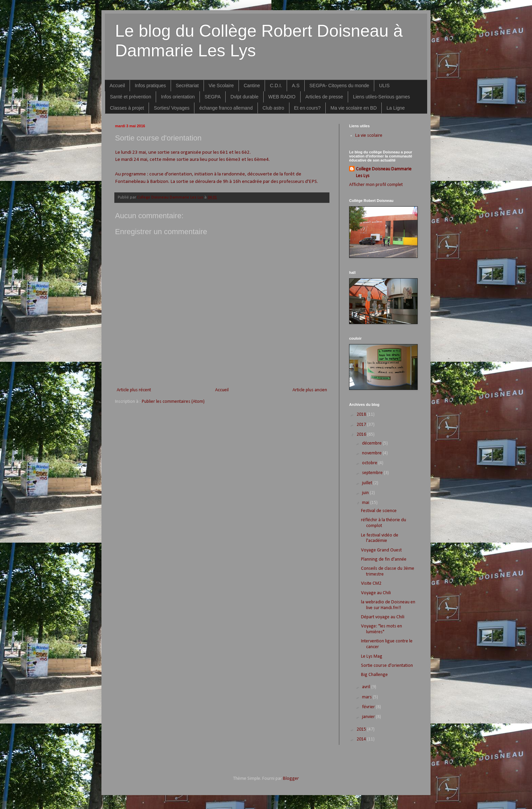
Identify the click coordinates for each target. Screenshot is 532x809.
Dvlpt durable (244, 97)
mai (366, 503)
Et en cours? (308, 108)
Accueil (117, 86)
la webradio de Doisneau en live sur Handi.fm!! (388, 605)
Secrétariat (187, 86)
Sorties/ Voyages (172, 108)
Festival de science (379, 511)
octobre (370, 463)
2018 (362, 415)
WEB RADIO (282, 97)
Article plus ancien (310, 390)
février (369, 707)
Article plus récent (134, 390)
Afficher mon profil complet (376, 185)
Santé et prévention (130, 97)
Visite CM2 (371, 584)
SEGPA (213, 97)
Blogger (291, 779)
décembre (372, 443)
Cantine (252, 86)
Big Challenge (374, 675)
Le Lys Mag (372, 656)
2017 (362, 425)
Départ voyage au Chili (383, 617)
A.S (296, 86)
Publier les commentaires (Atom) (173, 402)
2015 (362, 729)
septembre (373, 473)
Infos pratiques (150, 86)
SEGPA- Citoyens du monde (339, 86)
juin (366, 493)
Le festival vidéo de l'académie (380, 538)
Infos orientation (178, 97)
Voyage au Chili (376, 593)
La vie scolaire (369, 136)
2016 (362, 435)
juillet (368, 483)
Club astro (273, 108)
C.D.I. (276, 86)
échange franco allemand (226, 108)
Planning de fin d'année (384, 559)
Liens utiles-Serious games (381, 97)
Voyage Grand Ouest (381, 550)
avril (367, 687)
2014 (362, 739)
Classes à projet (127, 108)
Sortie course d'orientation (387, 666)
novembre (372, 453)
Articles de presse (324, 97)
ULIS (384, 86)
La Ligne (396, 108)
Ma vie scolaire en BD (354, 108)
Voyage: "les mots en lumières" (382, 629)
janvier (369, 717)
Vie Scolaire (221, 86)
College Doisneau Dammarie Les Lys (384, 173)
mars (367, 697)
